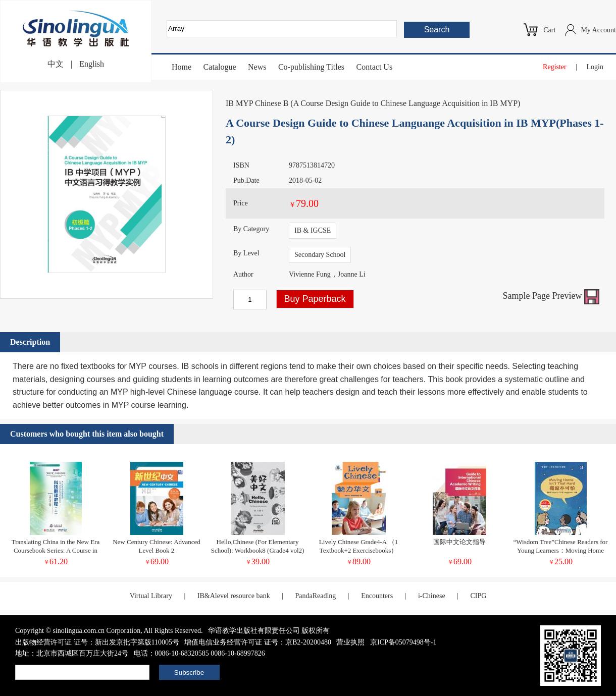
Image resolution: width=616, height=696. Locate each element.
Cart (549, 30)
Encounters (377, 596)
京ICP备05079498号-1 (403, 642)
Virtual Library (151, 596)
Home (182, 67)
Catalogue (220, 67)
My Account (598, 30)
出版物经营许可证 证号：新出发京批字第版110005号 (97, 642)
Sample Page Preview (551, 296)
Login (595, 67)
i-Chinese (432, 596)
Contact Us (375, 67)
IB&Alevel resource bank (234, 596)
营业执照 (350, 642)
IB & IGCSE (313, 230)
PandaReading (315, 596)
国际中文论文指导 (459, 542)
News (257, 67)
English (92, 64)
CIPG (478, 596)
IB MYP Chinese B (257, 103)
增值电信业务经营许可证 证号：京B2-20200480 (258, 642)
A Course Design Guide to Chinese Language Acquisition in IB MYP (405, 103)
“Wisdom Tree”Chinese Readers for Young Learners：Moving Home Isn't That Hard (561, 550)
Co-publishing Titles (311, 67)
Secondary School (320, 255)
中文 (56, 64)
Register (555, 67)
